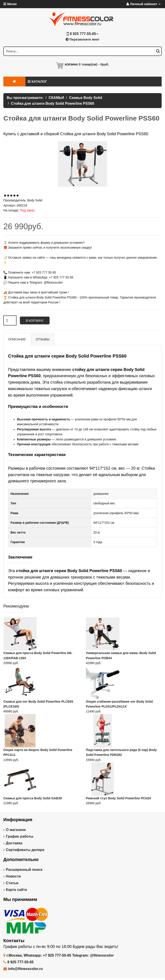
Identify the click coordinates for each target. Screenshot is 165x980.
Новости (13, 876)
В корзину (35, 321)
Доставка (14, 843)
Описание (17, 339)
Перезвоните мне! (82, 39)
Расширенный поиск (24, 870)
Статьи (12, 883)
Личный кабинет (143, 4)
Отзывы (43, 339)
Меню (10, 4)
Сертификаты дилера (25, 850)
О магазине (16, 830)
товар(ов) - (94, 64)
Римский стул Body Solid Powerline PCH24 (119, 798)
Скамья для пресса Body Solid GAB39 (32, 798)
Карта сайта (16, 890)
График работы (20, 836)
